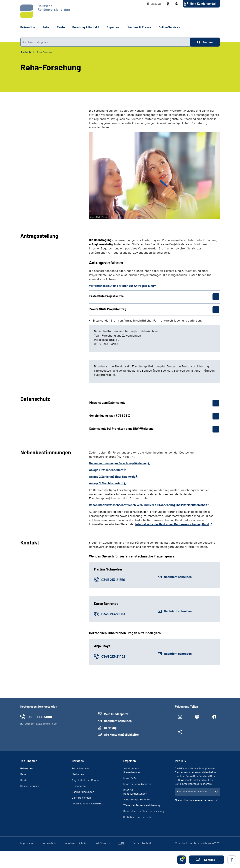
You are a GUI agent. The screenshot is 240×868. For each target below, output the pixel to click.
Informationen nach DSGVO (87, 803)
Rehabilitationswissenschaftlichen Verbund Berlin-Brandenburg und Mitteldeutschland (147, 505)
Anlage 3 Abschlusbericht (106, 483)
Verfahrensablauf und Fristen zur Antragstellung (121, 286)
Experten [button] (113, 27)
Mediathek (78, 774)
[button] (154, 4)
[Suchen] (205, 42)
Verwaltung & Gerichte (136, 799)
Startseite (26, 52)
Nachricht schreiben (178, 577)
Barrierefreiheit (142, 843)
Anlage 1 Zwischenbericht (106, 470)
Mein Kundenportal (203, 4)
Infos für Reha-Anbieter (137, 784)
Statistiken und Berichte (138, 817)
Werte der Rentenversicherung (142, 805)
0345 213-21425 (113, 656)
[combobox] (105, 42)
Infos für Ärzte (132, 778)
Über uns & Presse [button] (139, 27)
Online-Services (169, 27)
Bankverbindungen (83, 792)
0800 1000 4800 (40, 717)
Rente (24, 780)
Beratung (110, 728)
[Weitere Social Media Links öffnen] (180, 733)
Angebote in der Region (86, 780)
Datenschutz (49, 843)
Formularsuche (81, 768)
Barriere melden (81, 798)
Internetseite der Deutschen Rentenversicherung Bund (172, 524)
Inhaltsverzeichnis (75, 843)
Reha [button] (46, 27)
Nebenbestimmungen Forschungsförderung (118, 463)
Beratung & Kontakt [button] (86, 27)
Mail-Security (102, 843)
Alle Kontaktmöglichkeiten (122, 735)
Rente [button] (61, 27)
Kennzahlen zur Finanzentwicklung (144, 811)
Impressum (27, 843)
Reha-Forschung (45, 52)
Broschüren (79, 786)
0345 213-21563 (113, 614)
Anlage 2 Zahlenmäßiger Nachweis (112, 477)
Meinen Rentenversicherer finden (195, 800)
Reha (23, 774)
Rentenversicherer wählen (192, 791)
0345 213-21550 (113, 580)
